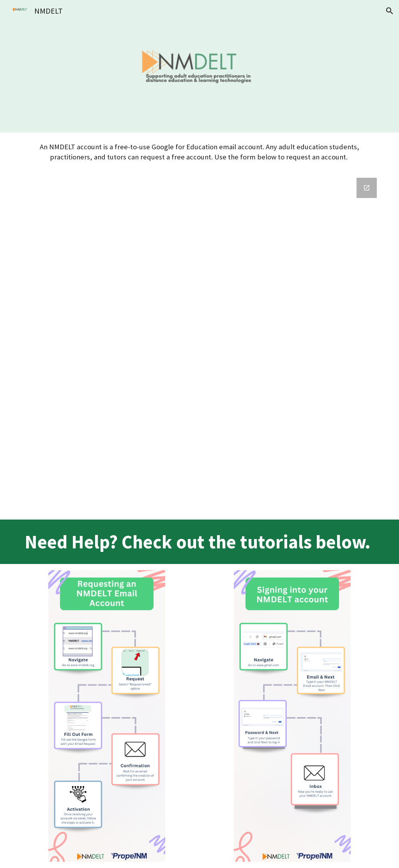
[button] (390, 11)
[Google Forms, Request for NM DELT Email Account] (199, 346)
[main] (199, 152)
